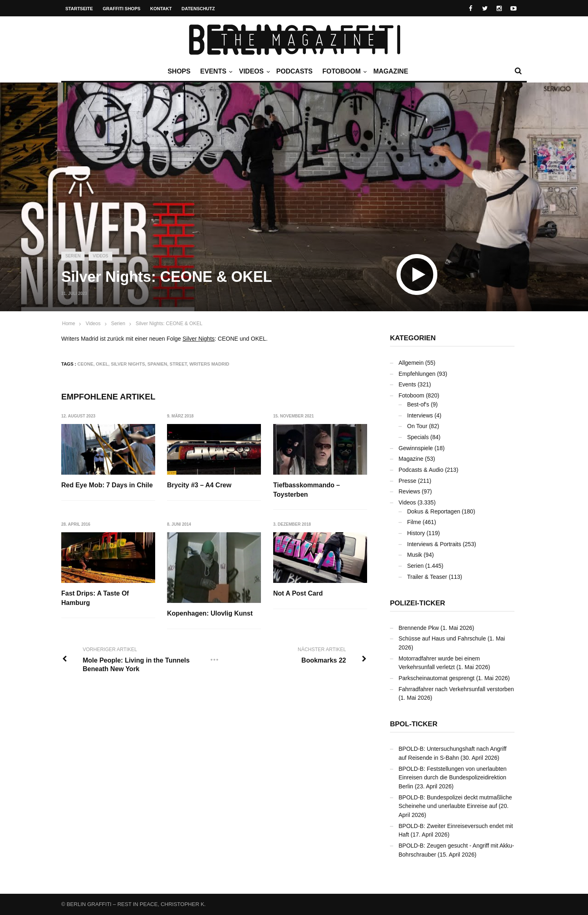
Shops (179, 71)
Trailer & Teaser (427, 577)
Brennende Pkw (419, 628)
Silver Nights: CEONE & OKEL (169, 324)
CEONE (86, 364)
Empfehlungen (417, 374)
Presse (408, 481)
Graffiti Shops (122, 9)
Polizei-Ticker (418, 603)
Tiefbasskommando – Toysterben (306, 490)
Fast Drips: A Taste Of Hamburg (95, 598)
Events (215, 71)
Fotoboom (343, 71)
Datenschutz (198, 9)
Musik (415, 555)
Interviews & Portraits (434, 544)
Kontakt (161, 9)
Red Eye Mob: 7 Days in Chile (107, 485)
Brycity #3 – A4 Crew (199, 485)
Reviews (409, 491)
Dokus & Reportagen (434, 511)
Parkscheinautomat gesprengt (437, 678)
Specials (418, 437)
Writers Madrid (209, 364)
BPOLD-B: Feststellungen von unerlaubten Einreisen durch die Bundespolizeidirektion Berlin (453, 778)
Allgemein (411, 363)
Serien (73, 256)
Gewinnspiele (416, 448)
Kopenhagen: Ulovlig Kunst (210, 613)
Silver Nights (199, 339)
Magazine (391, 71)
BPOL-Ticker (414, 724)
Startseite (79, 9)
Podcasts (295, 71)
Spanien (157, 364)
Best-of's (418, 404)
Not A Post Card (298, 593)
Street (178, 364)
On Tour (417, 426)
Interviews (420, 415)
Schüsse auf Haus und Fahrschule (442, 638)
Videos (253, 71)
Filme (414, 522)
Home (69, 324)
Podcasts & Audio (421, 470)
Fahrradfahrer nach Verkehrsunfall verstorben (456, 689)
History (416, 533)
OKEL (102, 364)
